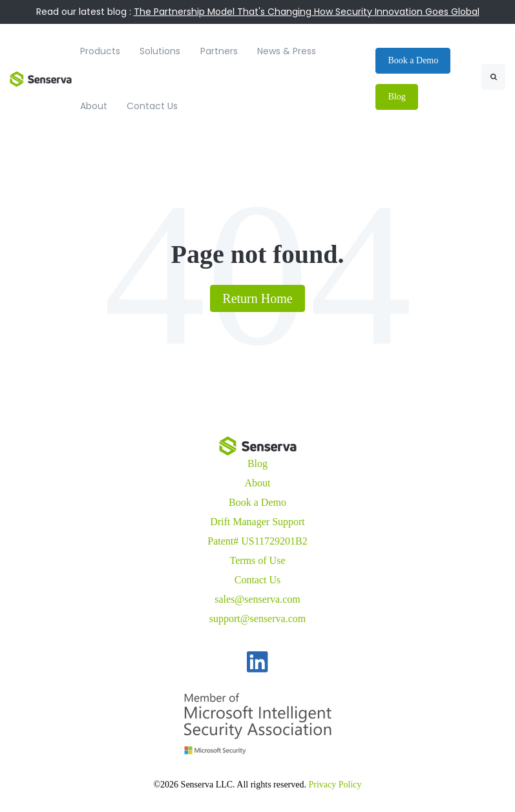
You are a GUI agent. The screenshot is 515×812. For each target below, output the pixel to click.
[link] (41, 78)
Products (100, 51)
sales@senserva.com (257, 599)
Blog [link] (396, 97)
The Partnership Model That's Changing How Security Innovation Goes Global (307, 12)
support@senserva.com (257, 619)
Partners (219, 51)
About (94, 106)
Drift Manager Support (257, 522)
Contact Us (152, 106)
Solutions (160, 51)
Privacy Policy (335, 785)
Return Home (257, 298)
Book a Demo (257, 502)
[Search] (493, 77)
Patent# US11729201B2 (257, 541)
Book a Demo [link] (413, 60)
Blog (257, 463)
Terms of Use (258, 560)
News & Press (287, 51)
